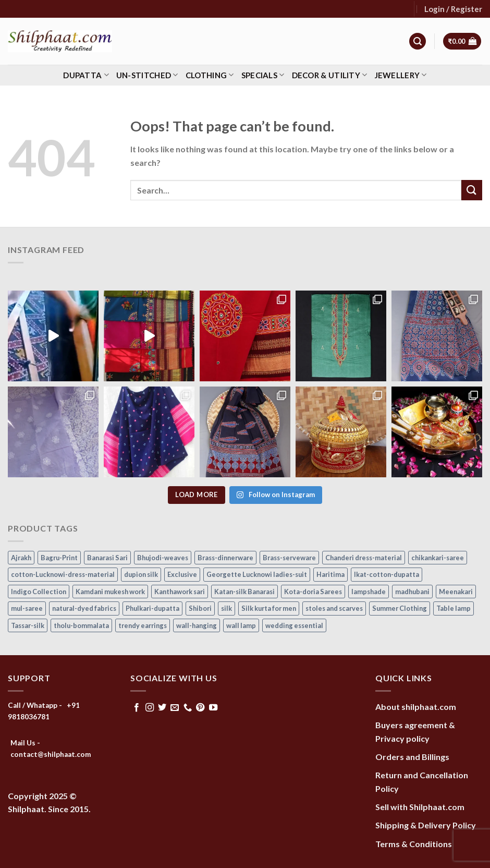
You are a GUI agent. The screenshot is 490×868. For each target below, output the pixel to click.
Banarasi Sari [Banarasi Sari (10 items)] (107, 558)
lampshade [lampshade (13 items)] (369, 592)
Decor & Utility (330, 75)
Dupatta (86, 75)
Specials (263, 75)
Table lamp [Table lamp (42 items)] (454, 608)
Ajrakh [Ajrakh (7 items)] (21, 558)
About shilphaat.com (416, 707)
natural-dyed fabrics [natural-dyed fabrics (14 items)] (84, 608)
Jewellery (401, 75)
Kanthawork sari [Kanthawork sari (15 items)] (180, 592)
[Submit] (472, 190)
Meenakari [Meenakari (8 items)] (456, 592)
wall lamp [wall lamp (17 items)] (241, 625)
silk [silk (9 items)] (226, 608)
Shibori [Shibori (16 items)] (200, 608)
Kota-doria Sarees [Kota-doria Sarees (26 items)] (313, 592)
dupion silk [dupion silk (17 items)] (141, 574)
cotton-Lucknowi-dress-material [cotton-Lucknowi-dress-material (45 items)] (63, 574)
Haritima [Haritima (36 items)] (330, 574)
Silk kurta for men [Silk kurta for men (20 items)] (269, 608)
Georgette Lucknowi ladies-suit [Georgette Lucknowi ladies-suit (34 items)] (257, 574)
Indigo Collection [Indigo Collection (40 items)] (39, 592)
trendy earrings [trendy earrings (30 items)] (143, 625)
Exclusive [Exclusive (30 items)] (182, 574)
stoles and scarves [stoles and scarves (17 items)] (334, 608)
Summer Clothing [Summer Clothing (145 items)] (400, 608)
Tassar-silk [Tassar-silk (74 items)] (28, 625)
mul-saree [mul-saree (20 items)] (27, 608)
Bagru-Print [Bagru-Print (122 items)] (59, 558)
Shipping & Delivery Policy (426, 825)
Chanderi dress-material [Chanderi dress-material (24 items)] (364, 558)
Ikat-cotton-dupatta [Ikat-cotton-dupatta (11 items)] (387, 574)
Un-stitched (147, 75)
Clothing (210, 75)
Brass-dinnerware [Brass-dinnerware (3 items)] (225, 558)
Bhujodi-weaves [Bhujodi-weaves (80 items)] (163, 558)
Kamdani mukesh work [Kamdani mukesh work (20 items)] (110, 592)
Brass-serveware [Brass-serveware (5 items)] (289, 558)
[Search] (418, 41)
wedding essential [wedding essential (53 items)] (294, 625)
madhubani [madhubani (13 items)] (412, 592)
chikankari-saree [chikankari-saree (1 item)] (438, 558)
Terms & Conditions (414, 844)
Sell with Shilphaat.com (420, 807)
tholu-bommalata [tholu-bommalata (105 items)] (81, 625)
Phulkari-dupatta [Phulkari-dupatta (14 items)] (152, 608)
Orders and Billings (412, 757)
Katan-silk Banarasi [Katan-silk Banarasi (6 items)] (244, 592)
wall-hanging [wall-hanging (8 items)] (197, 625)
